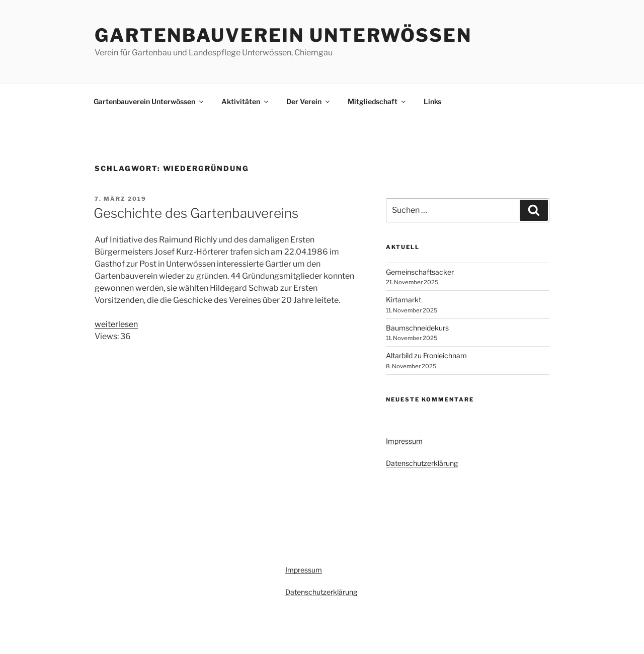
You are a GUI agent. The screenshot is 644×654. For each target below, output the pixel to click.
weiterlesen (116, 324)
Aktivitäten (246, 101)
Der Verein (309, 101)
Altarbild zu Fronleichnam (426, 355)
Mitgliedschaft (377, 101)
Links (432, 101)
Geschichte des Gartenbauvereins (196, 213)
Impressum (404, 441)
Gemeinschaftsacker (420, 272)
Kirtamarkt (404, 300)
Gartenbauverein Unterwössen (283, 35)
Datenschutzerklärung (422, 463)
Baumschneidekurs (417, 328)
